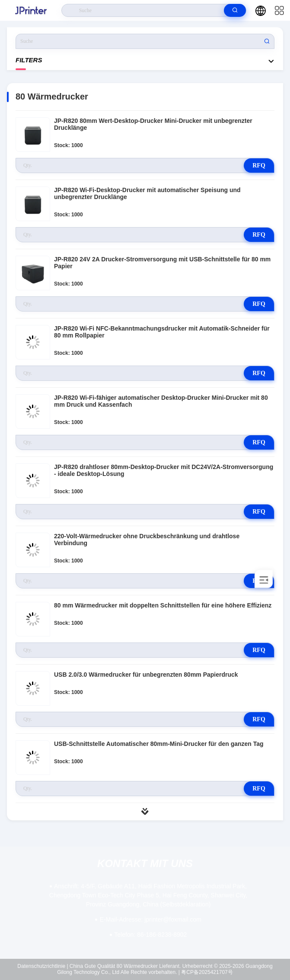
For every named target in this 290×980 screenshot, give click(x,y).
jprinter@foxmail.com (151, 919)
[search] (235, 10)
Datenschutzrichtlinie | (43, 966)
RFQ (259, 165)
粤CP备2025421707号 (207, 972)
